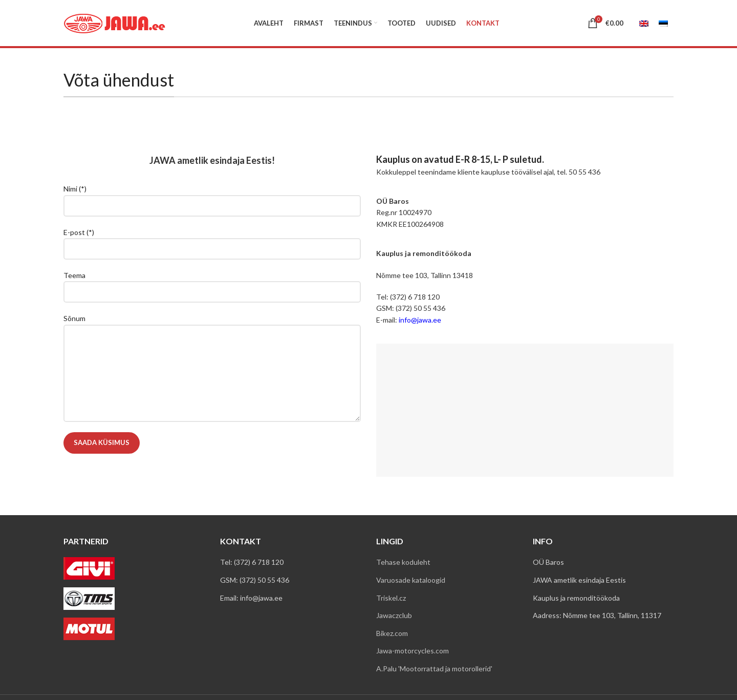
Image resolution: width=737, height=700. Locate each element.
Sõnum (212, 345)
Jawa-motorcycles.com (413, 651)
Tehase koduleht (403, 562)
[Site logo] (115, 22)
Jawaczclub (394, 615)
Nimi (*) (212, 197)
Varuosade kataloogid (411, 580)
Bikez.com (392, 633)
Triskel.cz (391, 598)
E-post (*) (212, 240)
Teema (212, 283)
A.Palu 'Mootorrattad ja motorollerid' (434, 669)
